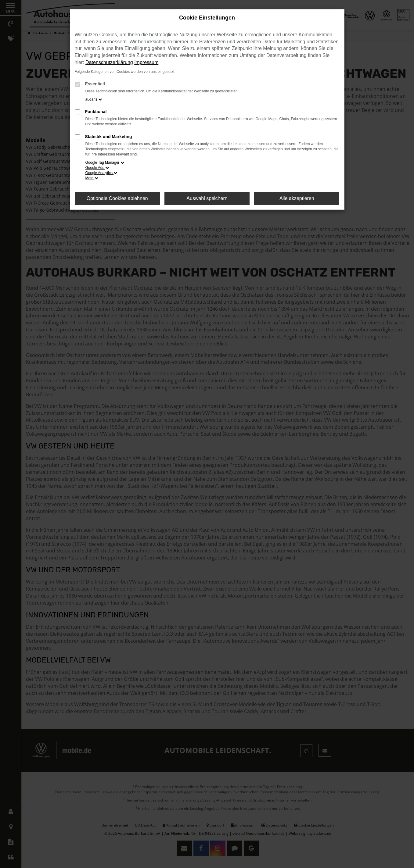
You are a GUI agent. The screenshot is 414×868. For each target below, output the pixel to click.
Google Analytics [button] (101, 173)
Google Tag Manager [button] (105, 163)
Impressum (146, 62)
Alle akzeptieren (297, 198)
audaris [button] (94, 99)
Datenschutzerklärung (109, 62)
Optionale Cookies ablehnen (117, 198)
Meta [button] (92, 178)
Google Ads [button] (97, 168)
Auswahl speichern (207, 198)
